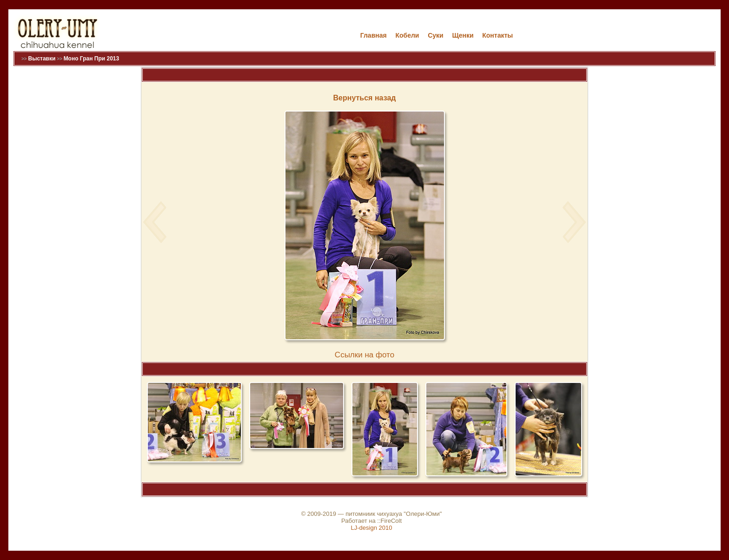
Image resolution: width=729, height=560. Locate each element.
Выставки (42, 59)
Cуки (436, 35)
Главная (374, 35)
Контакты (497, 35)
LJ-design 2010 (372, 528)
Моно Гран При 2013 (92, 59)
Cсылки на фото (364, 355)
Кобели (407, 35)
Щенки (463, 35)
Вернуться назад (365, 98)
